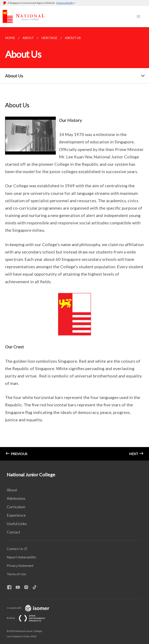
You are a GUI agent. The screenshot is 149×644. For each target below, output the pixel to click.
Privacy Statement (20, 565)
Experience (16, 515)
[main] (74, 244)
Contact (14, 532)
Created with (31, 608)
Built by (29, 618)
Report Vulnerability (21, 557)
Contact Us (15, 549)
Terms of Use (16, 574)
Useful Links (17, 524)
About (12, 490)
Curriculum (16, 507)
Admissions (16, 498)
